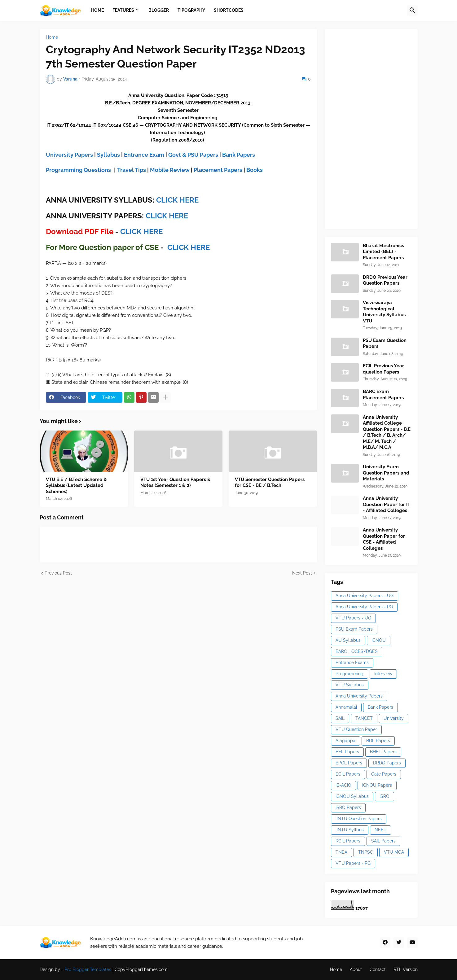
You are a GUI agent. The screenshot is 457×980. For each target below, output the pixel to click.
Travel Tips (132, 170)
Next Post (302, 573)
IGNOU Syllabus (352, 796)
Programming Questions (78, 170)
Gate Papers (384, 774)
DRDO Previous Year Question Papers (385, 280)
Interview (383, 674)
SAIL (340, 718)
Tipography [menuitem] (191, 10)
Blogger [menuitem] (159, 10)
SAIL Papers (383, 841)
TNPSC (366, 852)
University (394, 718)
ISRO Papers (348, 807)
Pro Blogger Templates (88, 969)
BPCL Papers (349, 763)
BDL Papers (378, 741)
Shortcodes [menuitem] (229, 10)
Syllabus (108, 155)
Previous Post (58, 573)
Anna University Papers (359, 696)
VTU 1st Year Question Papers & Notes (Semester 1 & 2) (176, 483)
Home (52, 37)
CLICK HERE (177, 200)
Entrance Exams (352, 663)
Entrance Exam (144, 155)
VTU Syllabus (350, 685)
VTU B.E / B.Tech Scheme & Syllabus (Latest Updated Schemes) (76, 486)
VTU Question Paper (356, 729)
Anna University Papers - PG (364, 607)
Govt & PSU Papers (193, 155)
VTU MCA (394, 852)
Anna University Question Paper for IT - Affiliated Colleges (387, 504)
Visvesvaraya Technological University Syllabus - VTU (386, 312)
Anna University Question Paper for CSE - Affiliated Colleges (384, 539)
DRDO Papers (387, 763)
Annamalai (346, 707)
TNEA (341, 852)
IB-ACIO (343, 785)
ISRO (384, 796)
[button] (412, 11)
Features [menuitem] (123, 10)
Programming (349, 674)
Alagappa (345, 741)
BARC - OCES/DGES (357, 651)
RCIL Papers (348, 841)
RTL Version (406, 969)
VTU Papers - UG (353, 618)
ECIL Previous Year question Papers (383, 369)
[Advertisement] (377, 128)
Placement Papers (218, 170)
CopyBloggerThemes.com (141, 969)
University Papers (69, 155)
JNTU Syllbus (350, 830)
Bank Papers (239, 155)
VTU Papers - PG (353, 863)
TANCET (364, 718)
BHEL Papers (383, 752)
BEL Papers (347, 752)
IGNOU (379, 640)
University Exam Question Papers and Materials (386, 473)
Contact (378, 969)
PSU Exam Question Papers (385, 343)
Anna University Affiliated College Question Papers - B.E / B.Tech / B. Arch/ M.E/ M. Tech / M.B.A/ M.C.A (387, 432)
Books (255, 170)
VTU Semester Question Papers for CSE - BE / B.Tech (270, 483)
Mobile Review (170, 170)
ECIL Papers (348, 774)
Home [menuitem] (97, 10)
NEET (380, 830)
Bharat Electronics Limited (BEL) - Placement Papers (383, 252)
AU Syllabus (348, 640)
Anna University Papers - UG (365, 596)
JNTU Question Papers (359, 819)
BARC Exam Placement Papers (383, 395)
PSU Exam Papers (354, 629)
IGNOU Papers (377, 785)
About (356, 969)
